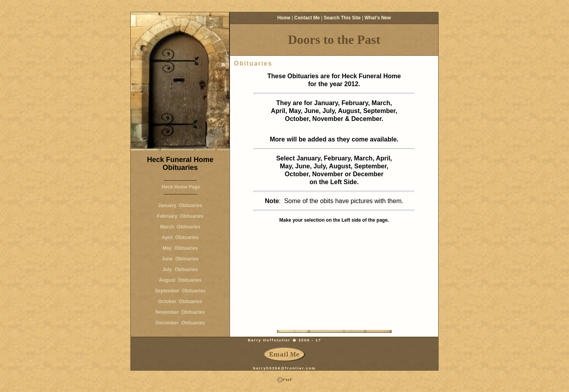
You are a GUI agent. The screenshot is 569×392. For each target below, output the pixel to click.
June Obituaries (180, 259)
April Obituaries (180, 237)
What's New (378, 18)
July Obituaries (180, 269)
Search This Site (342, 18)
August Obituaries (180, 280)
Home (284, 18)
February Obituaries (180, 216)
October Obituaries (180, 302)
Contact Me (307, 18)
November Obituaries (180, 312)
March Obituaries (180, 227)
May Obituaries (180, 248)
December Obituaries (180, 323)
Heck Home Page (180, 187)
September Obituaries (180, 291)
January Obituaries (180, 205)
